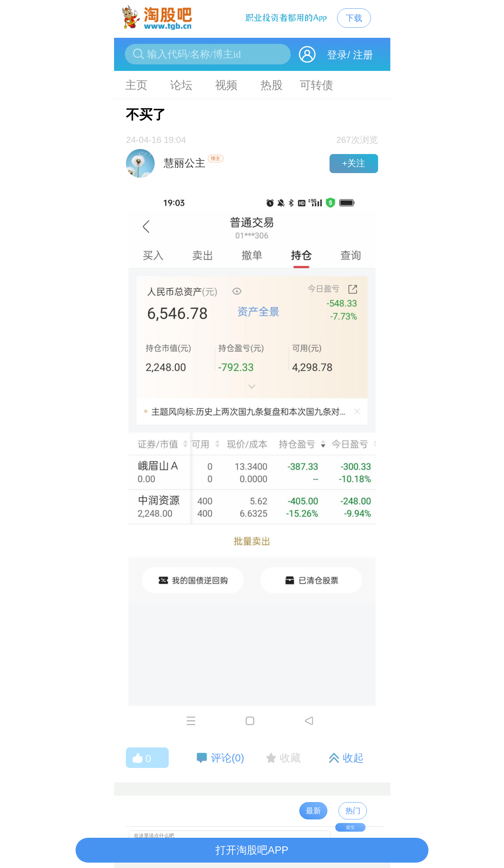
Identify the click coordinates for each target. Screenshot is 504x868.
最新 (313, 811)
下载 (354, 18)
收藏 (290, 758)
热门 (353, 811)
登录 (337, 55)
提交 (350, 827)
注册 (363, 55)
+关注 (354, 163)
